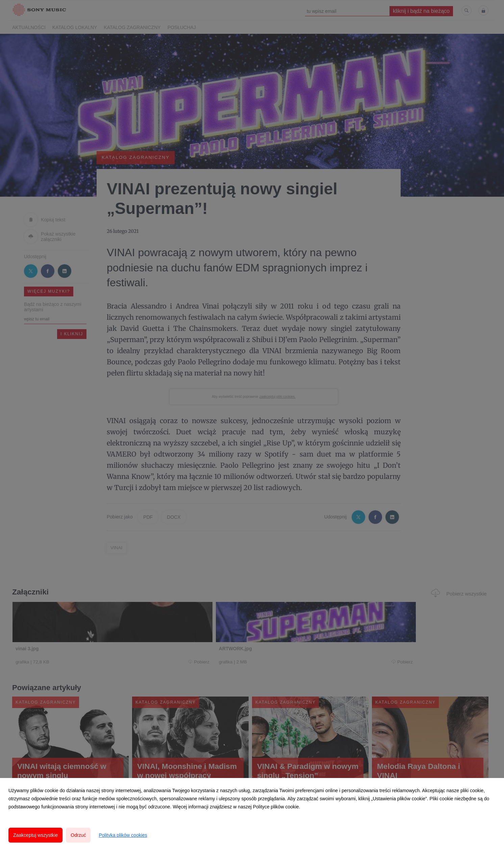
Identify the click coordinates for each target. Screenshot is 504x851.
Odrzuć (78, 835)
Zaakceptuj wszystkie (35, 835)
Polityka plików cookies (123, 835)
